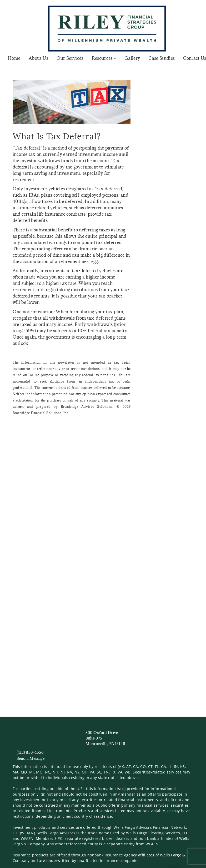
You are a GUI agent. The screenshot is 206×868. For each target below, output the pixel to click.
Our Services (70, 58)
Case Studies (162, 58)
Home (14, 58)
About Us (38, 58)
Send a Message (31, 758)
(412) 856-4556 (30, 752)
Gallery (132, 58)
